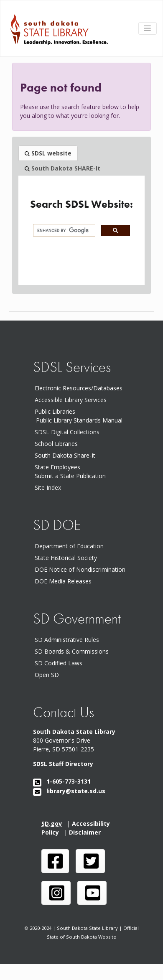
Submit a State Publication (70, 476)
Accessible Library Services (71, 400)
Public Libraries (55, 411)
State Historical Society (67, 558)
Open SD (48, 675)
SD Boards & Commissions (73, 651)
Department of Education (71, 546)
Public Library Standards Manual (79, 420)
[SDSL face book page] (55, 861)
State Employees (57, 467)
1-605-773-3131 (62, 781)
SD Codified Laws (60, 663)
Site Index (48, 487)
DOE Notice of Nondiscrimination (82, 569)
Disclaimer (87, 832)
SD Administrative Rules (69, 640)
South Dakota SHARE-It (62, 168)
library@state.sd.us (69, 791)
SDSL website (48, 153)
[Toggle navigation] (148, 28)
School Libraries (56, 444)
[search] (63, 231)
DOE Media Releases (65, 581)
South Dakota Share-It (67, 455)
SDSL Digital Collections (67, 432)
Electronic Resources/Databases (79, 388)
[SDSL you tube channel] (92, 893)
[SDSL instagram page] (56, 893)
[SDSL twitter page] (90, 861)
